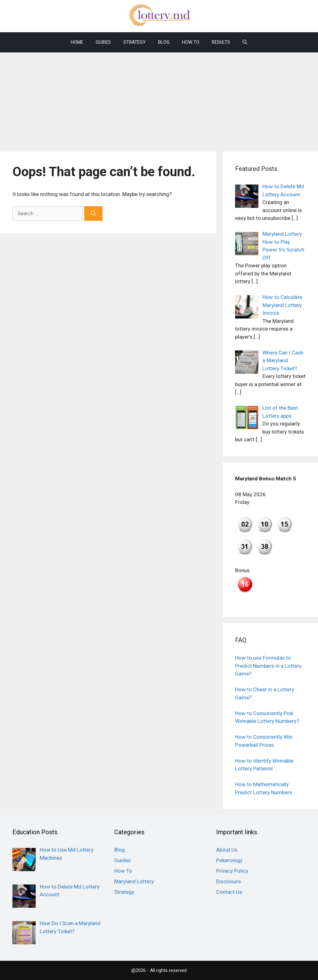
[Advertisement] (159, 99)
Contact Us (229, 892)
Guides (103, 42)
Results (221, 42)
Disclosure (229, 881)
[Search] (93, 214)
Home (77, 42)
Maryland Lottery (134, 881)
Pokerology (229, 860)
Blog (164, 42)
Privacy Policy (232, 871)
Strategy (134, 42)
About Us (227, 850)
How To (191, 42)
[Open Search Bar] (245, 42)
